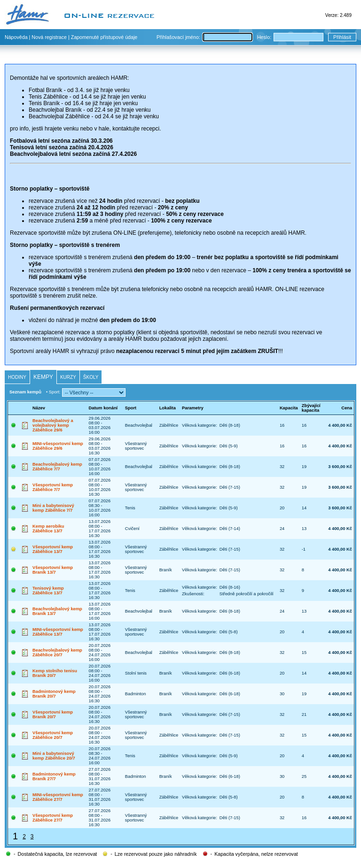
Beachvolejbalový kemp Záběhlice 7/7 (57, 467)
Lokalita (168, 408)
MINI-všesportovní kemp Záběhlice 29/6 (58, 446)
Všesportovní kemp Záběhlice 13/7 (53, 549)
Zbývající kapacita (311, 408)
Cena (347, 408)
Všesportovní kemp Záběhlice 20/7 (53, 735)
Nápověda (16, 37)
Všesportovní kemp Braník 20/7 (53, 714)
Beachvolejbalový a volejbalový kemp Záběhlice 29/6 (53, 425)
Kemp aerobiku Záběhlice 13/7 (48, 529)
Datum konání (103, 408)
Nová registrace (49, 37)
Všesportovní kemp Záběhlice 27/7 (53, 818)
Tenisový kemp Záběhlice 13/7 (48, 591)
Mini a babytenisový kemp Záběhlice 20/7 (54, 756)
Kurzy (68, 377)
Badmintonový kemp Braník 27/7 (54, 776)
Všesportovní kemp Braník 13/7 (53, 570)
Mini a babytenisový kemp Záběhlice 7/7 (53, 508)
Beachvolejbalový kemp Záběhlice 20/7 (57, 653)
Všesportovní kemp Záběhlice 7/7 (53, 487)
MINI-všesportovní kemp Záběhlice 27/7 (58, 797)
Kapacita (289, 408)
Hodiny (17, 377)
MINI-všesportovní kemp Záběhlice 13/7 (58, 632)
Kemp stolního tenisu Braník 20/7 (55, 673)
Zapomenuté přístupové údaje (104, 37)
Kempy (43, 377)
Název (39, 408)
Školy (91, 377)
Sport (131, 408)
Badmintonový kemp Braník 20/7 (54, 694)
